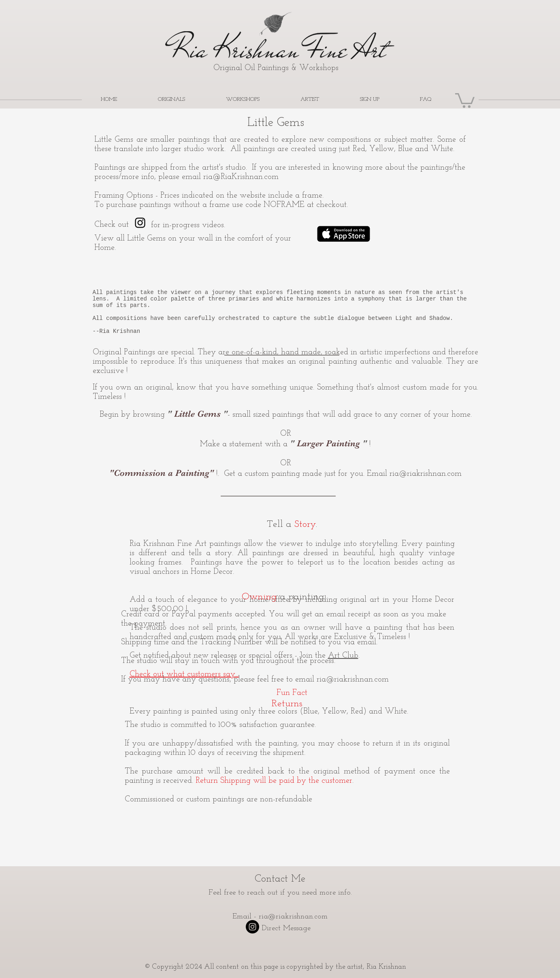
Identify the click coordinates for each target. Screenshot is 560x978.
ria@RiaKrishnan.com (241, 177)
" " (197, 414)
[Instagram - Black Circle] (252, 927)
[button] (465, 100)
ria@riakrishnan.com (426, 474)
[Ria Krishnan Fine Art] (140, 223)
